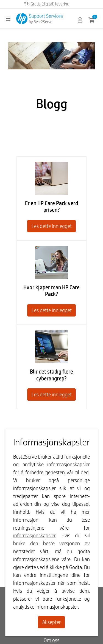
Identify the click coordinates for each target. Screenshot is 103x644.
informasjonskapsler (34, 535)
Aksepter (51, 622)
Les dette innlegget (52, 226)
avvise (68, 591)
